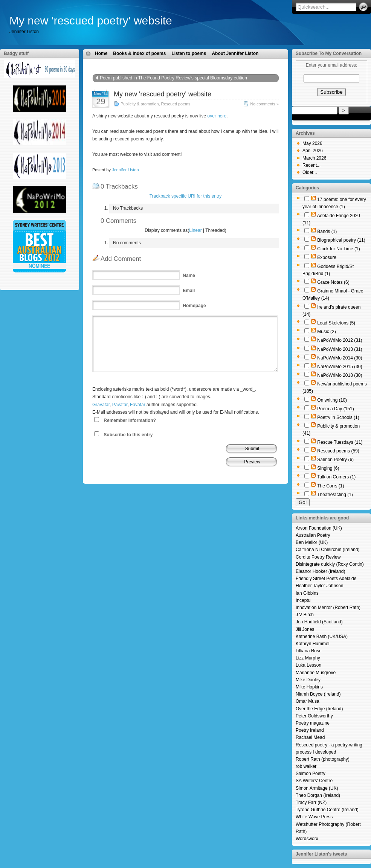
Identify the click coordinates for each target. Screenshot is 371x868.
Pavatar (120, 405)
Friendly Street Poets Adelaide (326, 579)
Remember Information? (130, 420)
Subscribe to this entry (128, 435)
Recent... (311, 165)
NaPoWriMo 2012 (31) (340, 340)
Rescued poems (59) (338, 451)
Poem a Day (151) (335, 409)
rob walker (306, 766)
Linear (195, 230)
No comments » (264, 104)
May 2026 (312, 143)
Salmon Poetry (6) (335, 460)
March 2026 (314, 158)
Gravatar (101, 405)
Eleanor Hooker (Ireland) (320, 571)
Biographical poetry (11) (341, 240)
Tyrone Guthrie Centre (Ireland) (327, 810)
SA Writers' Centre (314, 781)
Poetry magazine (313, 723)
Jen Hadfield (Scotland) (319, 622)
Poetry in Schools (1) (338, 417)
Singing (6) (328, 468)
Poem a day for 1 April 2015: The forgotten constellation (215, 85)
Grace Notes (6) (333, 282)
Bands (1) (327, 231)
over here (217, 116)
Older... (310, 172)
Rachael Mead (310, 737)
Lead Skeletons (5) (336, 323)
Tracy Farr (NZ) (311, 803)
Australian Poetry (313, 535)
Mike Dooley (308, 680)
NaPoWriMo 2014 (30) (340, 358)
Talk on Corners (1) (336, 477)
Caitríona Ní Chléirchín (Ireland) (327, 550)
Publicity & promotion (140, 104)
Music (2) (326, 332)
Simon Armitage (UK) (317, 788)
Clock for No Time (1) (338, 249)
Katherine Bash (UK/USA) (322, 637)
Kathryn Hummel (312, 644)
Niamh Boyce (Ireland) (318, 694)
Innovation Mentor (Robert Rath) (328, 608)
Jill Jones (305, 629)
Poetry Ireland (310, 730)
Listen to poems (189, 53)
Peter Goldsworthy (314, 716)
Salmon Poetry (311, 774)
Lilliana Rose (309, 651)
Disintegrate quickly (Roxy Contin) (330, 564)
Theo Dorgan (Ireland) (318, 795)
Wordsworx (307, 839)
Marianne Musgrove (316, 673)
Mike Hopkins (309, 687)
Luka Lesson (308, 665)
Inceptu (303, 600)
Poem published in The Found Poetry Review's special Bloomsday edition (173, 78)
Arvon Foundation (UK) (319, 528)
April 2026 (313, 151)
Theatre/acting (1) (335, 495)
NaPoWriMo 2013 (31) (340, 349)
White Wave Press (314, 817)
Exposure (327, 257)
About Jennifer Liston (235, 53)
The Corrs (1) (331, 486)
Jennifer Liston (125, 170)
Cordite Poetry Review (318, 557)
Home (101, 53)
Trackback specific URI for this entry (186, 196)
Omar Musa (308, 701)
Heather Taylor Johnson (320, 586)
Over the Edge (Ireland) (319, 709)
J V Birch (305, 615)
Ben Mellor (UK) (312, 542)
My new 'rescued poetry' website (91, 21)
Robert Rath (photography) (323, 759)
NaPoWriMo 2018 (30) (340, 375)
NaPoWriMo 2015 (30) (340, 367)
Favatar (138, 405)
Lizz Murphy (308, 658)
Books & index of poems (139, 53)
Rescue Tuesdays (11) (340, 442)
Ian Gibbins (307, 593)
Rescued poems (176, 104)
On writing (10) (332, 400)
